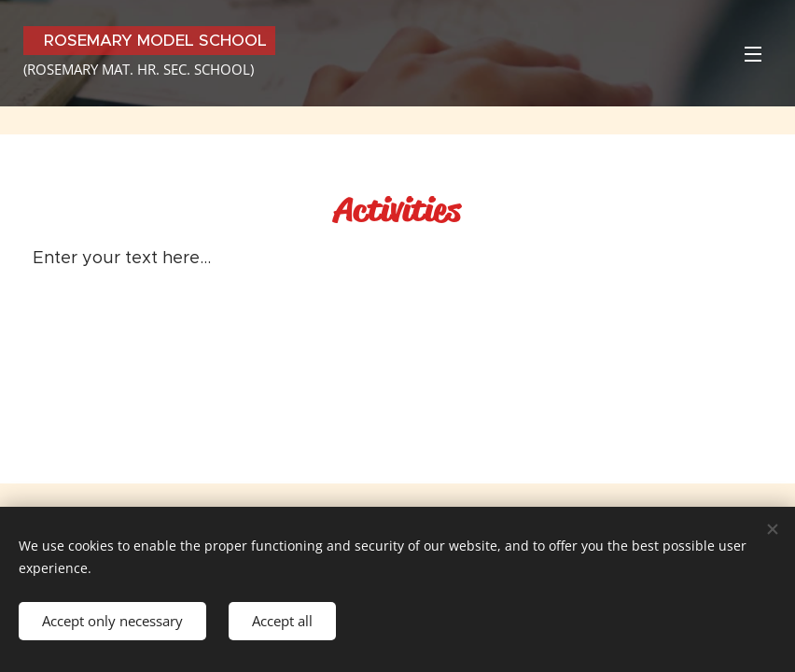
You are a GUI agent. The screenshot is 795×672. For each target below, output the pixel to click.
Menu (753, 54)
